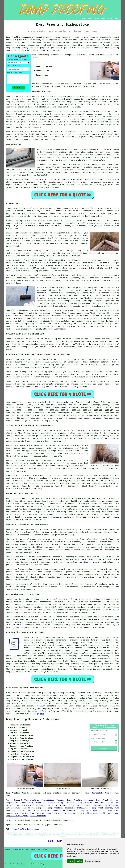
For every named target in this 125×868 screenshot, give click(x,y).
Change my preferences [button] (92, 861)
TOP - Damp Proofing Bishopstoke (23, 829)
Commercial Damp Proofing (79, 803)
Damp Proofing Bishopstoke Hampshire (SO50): (29, 37)
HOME (84, 19)
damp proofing (112, 48)
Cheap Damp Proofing (80, 805)
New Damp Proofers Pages (20, 849)
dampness (55, 55)
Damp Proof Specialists (92, 811)
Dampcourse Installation (105, 805)
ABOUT (97, 19)
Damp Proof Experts (107, 800)
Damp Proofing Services (80, 800)
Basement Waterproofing (26, 800)
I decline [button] (79, 861)
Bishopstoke (63, 402)
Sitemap (8, 849)
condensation (94, 149)
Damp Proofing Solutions (106, 813)
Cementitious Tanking (53, 800)
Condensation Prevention (33, 803)
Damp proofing (13, 402)
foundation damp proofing (37, 648)
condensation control (35, 651)
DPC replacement (91, 620)
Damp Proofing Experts (34, 808)
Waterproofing (13, 808)
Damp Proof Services (39, 811)
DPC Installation (104, 803)
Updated (33, 849)
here (42, 714)
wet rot (66, 114)
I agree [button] (71, 861)
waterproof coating (60, 316)
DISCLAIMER (114, 19)
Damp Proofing (56, 803)
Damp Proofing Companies (32, 813)
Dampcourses (12, 803)
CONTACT (104, 19)
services (97, 418)
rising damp (45, 605)
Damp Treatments (38, 816)
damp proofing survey (45, 179)
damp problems (101, 326)
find (14, 693)
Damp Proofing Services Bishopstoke (33, 719)
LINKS (90, 19)
